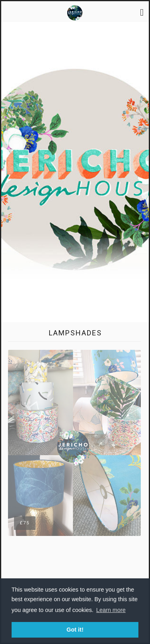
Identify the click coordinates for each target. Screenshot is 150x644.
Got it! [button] (75, 630)
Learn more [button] (111, 610)
